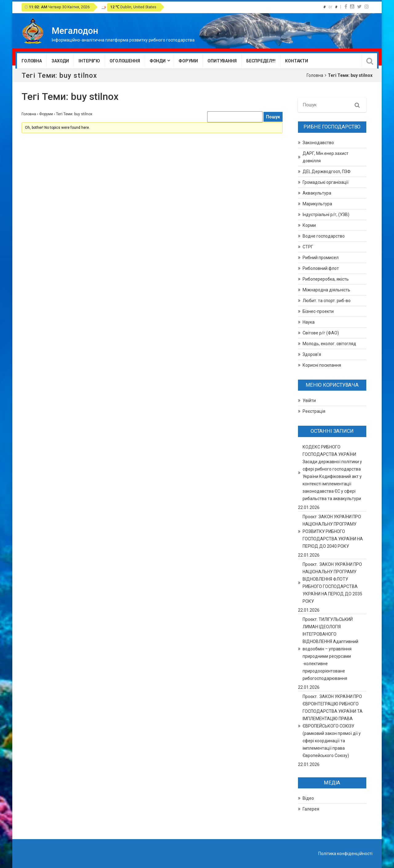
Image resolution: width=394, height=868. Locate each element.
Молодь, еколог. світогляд (329, 344)
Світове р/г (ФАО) (321, 333)
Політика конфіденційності (345, 854)
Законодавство (318, 143)
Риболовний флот (321, 268)
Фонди (158, 61)
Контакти (297, 61)
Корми (309, 225)
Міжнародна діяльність (326, 290)
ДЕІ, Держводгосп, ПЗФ (327, 172)
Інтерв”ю (89, 61)
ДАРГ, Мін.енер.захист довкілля (326, 157)
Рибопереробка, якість (326, 279)
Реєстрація (314, 411)
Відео (308, 798)
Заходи (60, 61)
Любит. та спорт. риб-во (327, 301)
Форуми (188, 61)
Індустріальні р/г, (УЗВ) (326, 215)
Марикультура (317, 204)
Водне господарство (324, 236)
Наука (309, 322)
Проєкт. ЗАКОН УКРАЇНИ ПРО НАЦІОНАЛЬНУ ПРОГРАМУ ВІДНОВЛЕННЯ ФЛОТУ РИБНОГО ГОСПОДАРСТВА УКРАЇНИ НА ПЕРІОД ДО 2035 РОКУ (332, 583)
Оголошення (125, 61)
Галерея (311, 809)
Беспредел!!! (261, 61)
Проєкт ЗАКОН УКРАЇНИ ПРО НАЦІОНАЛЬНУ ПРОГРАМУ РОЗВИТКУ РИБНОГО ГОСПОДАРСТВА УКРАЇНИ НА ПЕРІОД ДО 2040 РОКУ (333, 531)
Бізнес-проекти (318, 311)
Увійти (309, 400)
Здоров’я (312, 354)
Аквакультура (317, 193)
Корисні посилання (322, 365)
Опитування (222, 61)
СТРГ (308, 247)
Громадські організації (326, 182)
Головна (32, 61)
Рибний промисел (321, 258)
